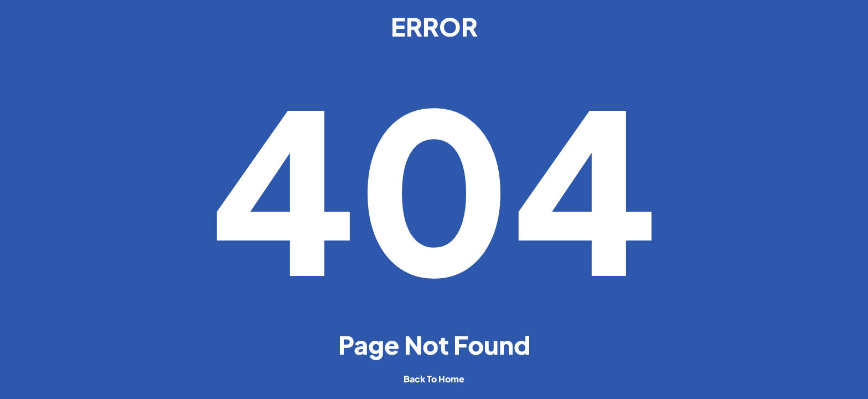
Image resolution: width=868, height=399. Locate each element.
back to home (434, 379)
